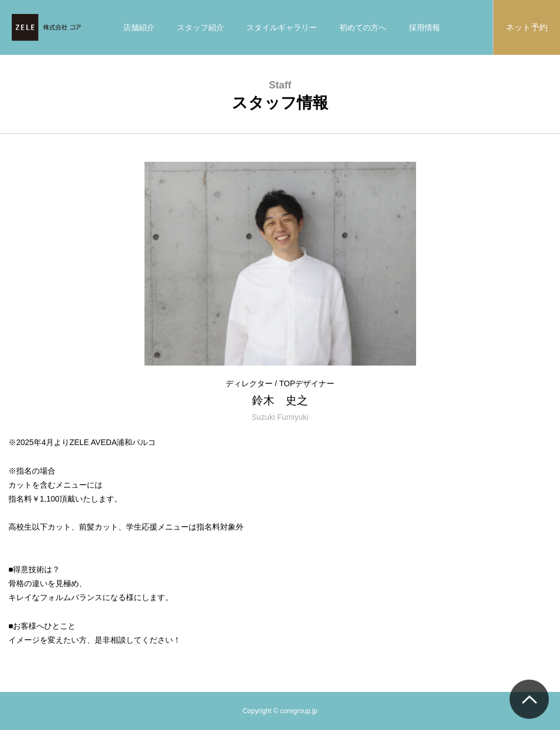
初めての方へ (363, 27)
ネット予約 (527, 27)
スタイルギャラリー (282, 27)
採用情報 (424, 27)
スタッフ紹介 (200, 27)
